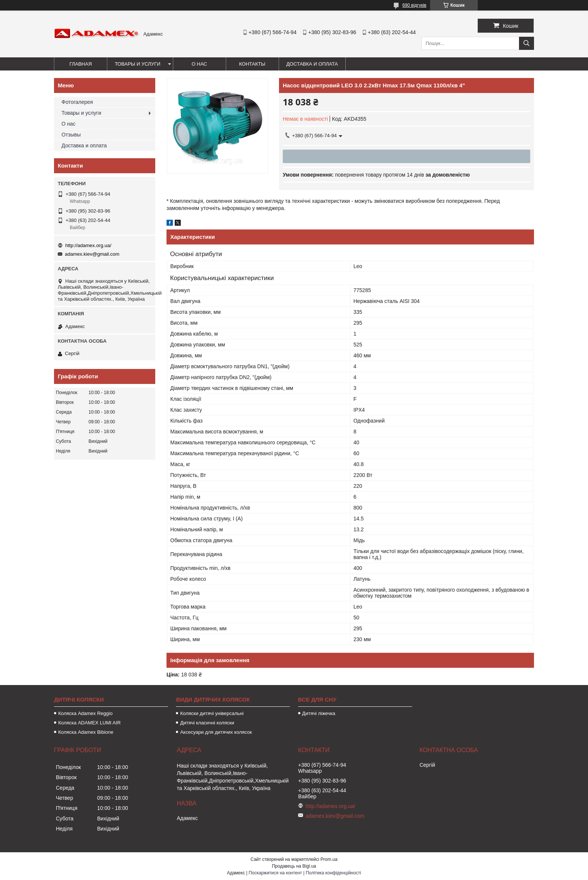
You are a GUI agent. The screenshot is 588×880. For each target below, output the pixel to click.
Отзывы (71, 135)
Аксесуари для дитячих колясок (216, 732)
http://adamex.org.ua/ (88, 245)
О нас (199, 64)
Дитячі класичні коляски (207, 723)
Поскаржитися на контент (275, 873)
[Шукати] (526, 43)
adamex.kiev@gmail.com (92, 254)
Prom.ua (329, 859)
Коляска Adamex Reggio (85, 713)
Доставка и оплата (312, 64)
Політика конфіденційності (333, 873)
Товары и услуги (138, 64)
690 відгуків (414, 5)
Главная (81, 64)
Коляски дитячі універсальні (212, 713)
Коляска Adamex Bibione (86, 732)
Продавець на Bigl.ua (294, 866)
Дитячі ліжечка (319, 713)
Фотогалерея (77, 102)
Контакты (252, 64)
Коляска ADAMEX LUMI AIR (89, 723)
